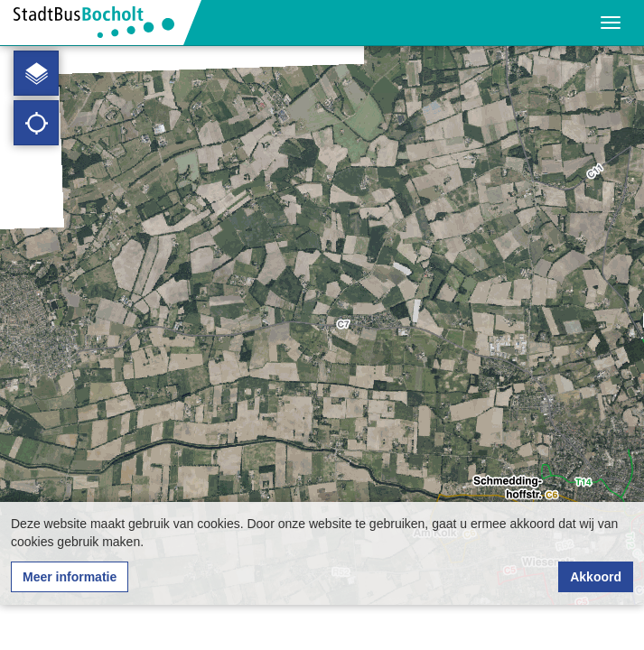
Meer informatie (70, 577)
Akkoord (596, 577)
